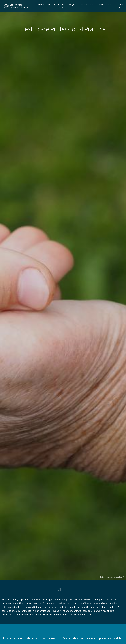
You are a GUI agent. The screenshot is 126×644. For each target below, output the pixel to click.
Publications (88, 8)
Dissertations (105, 8)
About (41, 8)
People (51, 8)
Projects (73, 8)
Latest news (62, 10)
